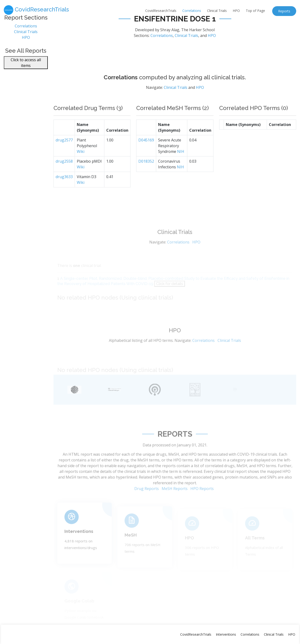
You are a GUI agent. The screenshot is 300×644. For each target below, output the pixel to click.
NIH (181, 163)
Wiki (81, 163)
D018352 (146, 173)
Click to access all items (26, 65)
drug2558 (64, 173)
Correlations (192, 11)
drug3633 (64, 188)
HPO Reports (202, 500)
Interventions (79, 540)
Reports (284, 11)
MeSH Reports (175, 500)
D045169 (146, 152)
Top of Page (255, 11)
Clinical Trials (217, 11)
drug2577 (64, 152)
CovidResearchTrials (161, 11)
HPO (236, 11)
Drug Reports (147, 500)
